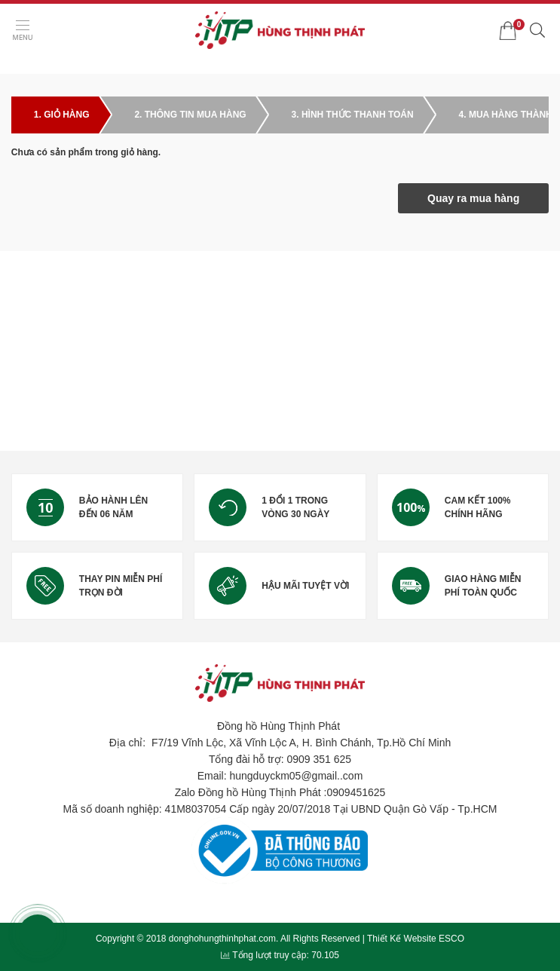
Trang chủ (33, 66)
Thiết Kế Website (402, 939)
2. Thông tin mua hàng (190, 115)
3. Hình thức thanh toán (353, 115)
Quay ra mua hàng (473, 198)
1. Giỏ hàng (62, 115)
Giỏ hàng (83, 66)
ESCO (451, 939)
